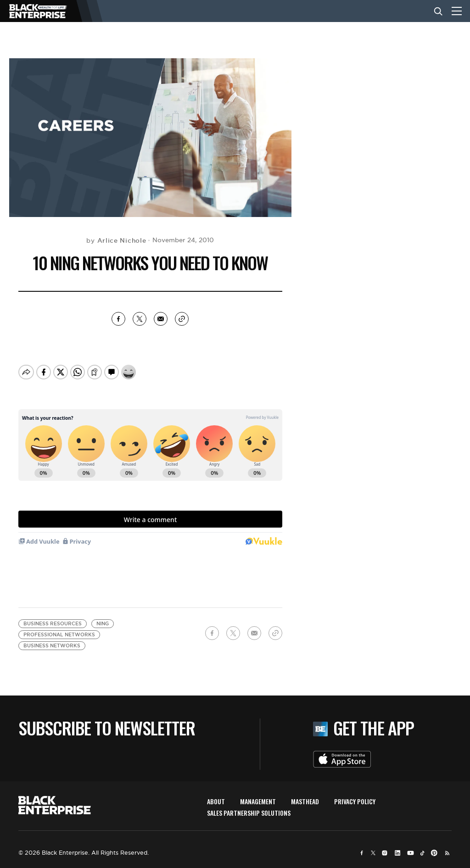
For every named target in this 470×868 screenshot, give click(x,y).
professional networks (59, 635)
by (116, 240)
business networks (52, 646)
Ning (103, 624)
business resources (53, 624)
